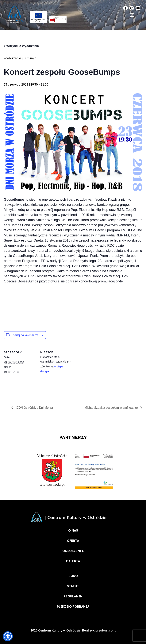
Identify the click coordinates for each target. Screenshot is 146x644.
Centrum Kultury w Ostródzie (59, 630)
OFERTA (73, 541)
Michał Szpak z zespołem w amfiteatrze (111, 408)
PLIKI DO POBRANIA (73, 607)
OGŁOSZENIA (73, 551)
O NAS (73, 530)
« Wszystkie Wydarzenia (21, 46)
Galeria (73, 561)
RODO (73, 576)
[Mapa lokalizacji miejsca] (97, 371)
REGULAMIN (73, 596)
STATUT (73, 586)
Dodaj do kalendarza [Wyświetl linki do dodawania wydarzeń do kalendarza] (25, 335)
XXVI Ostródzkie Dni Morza (34, 408)
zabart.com (107, 630)
